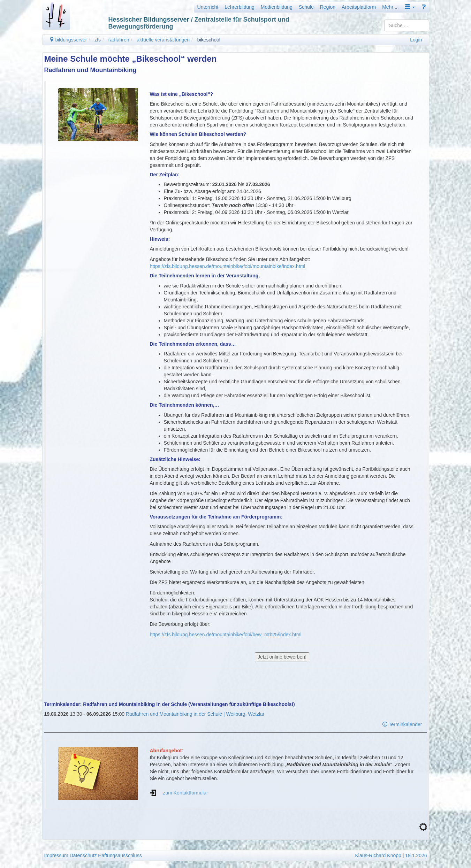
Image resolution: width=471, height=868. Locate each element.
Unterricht (208, 7)
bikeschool (209, 40)
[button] (410, 7)
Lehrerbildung (240, 7)
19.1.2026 (416, 855)
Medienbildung (277, 7)
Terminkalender (402, 724)
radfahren (119, 40)
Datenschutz (83, 855)
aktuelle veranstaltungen (163, 40)
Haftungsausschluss (120, 855)
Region (328, 7)
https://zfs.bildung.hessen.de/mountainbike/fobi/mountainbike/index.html (228, 266)
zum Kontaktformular (185, 793)
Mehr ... (390, 7)
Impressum (56, 855)
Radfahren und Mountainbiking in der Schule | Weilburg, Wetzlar (195, 714)
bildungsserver (68, 40)
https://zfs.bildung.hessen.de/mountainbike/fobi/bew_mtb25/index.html (226, 635)
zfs (98, 40)
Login (416, 40)
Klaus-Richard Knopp (378, 855)
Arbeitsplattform (359, 7)
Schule (306, 7)
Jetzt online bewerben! (282, 657)
